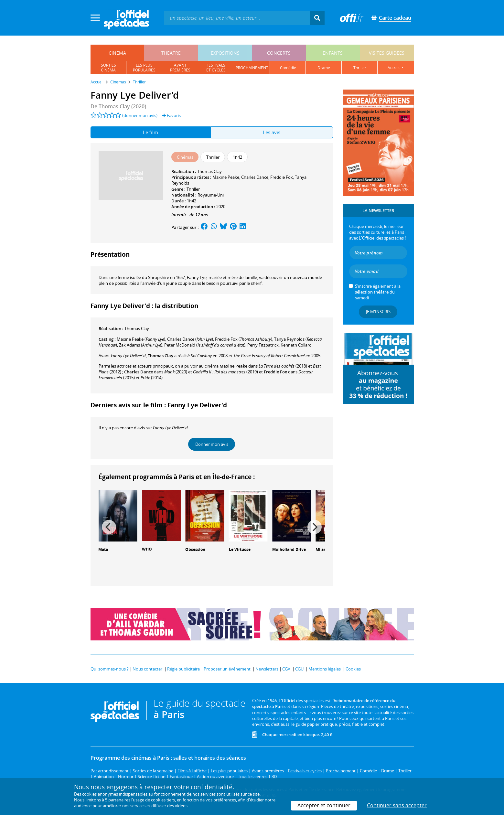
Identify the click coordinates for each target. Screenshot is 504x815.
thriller (360, 68)
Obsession (195, 549)
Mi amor (323, 549)
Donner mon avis (212, 444)
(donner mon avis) (140, 115)
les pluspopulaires (144, 68)
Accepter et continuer (324, 805)
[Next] (315, 527)
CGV (286, 669)
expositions (225, 53)
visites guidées (387, 53)
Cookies (353, 669)
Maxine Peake (226, 177)
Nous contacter (147, 669)
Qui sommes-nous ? (110, 669)
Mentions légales (325, 669)
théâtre (171, 53)
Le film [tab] (150, 132)
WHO (147, 549)
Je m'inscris (378, 312)
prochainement (252, 68)
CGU (299, 669)
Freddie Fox (282, 177)
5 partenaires (118, 800)
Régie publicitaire (183, 669)
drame (324, 68)
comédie (288, 68)
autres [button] (394, 68)
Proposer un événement (227, 669)
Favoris (172, 115)
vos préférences (221, 800)
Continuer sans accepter (397, 805)
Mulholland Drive (289, 549)
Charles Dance (255, 177)
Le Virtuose (240, 549)
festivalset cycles (216, 68)
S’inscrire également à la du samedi (378, 292)
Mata (103, 549)
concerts (279, 53)
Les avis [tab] (272, 132)
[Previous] (109, 527)
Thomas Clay (209, 171)
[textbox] (237, 18)
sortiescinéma (108, 68)
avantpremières (180, 68)
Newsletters (267, 669)
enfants (333, 53)
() (141, 339)
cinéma (117, 53)
